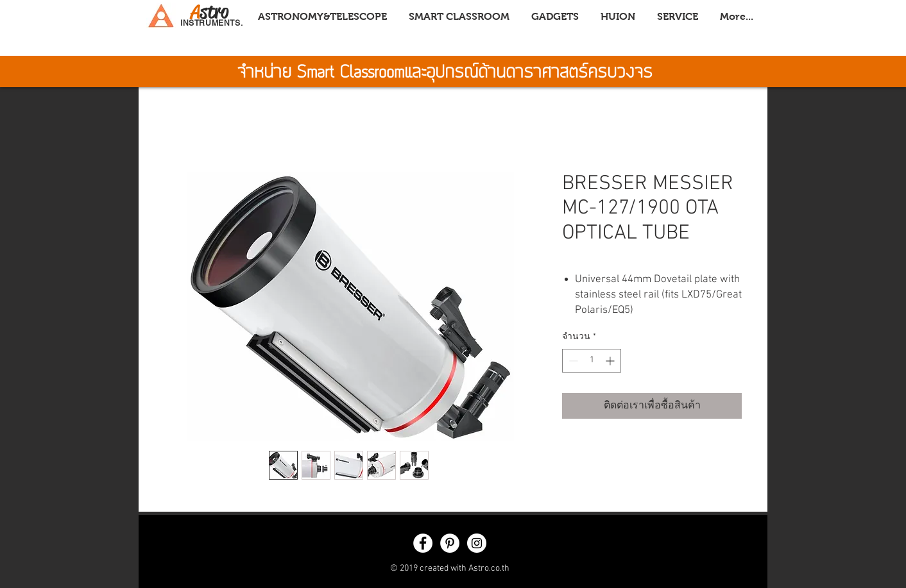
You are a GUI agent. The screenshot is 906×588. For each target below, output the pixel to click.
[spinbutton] (592, 361)
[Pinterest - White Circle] (450, 543)
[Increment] (611, 361)
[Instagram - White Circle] (477, 543)
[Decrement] (572, 361)
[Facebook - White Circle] (423, 543)
